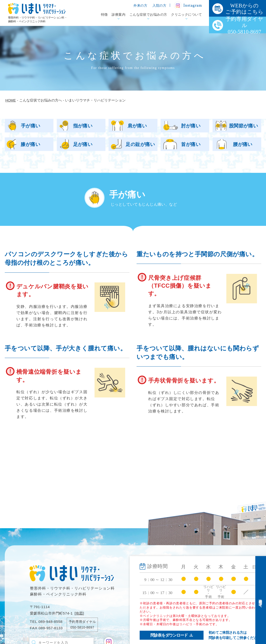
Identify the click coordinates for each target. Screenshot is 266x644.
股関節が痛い (244, 126)
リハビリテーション (167, 608)
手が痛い (31, 126)
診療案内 (119, 15)
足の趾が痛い (140, 144)
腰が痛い (243, 144)
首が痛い (191, 144)
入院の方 (159, 6)
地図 (79, 613)
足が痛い (83, 144)
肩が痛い (137, 126)
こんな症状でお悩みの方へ (170, 620)
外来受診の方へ (218, 567)
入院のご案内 (216, 576)
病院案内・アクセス (167, 636)
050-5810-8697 (82, 627)
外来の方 (140, 6)
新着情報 (211, 595)
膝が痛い (30, 144)
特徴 (104, 15)
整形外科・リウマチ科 (169, 584)
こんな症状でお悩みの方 (148, 15)
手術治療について (165, 592)
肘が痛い (191, 126)
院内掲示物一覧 (218, 603)
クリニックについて (186, 15)
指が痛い (83, 126)
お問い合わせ (216, 612)
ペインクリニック (165, 600)
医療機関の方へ (218, 584)
